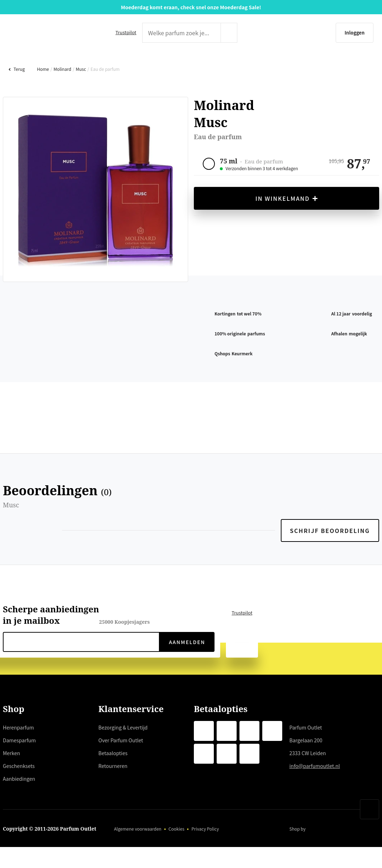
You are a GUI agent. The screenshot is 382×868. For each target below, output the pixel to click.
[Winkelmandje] (366, 33)
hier (140, 795)
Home (42, 92)
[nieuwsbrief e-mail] (81, 665)
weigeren (61, 821)
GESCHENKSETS (269, 62)
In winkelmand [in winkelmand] (287, 221)
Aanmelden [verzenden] (187, 665)
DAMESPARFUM (110, 62)
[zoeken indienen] (243, 33)
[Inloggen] (320, 33)
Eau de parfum (104, 92)
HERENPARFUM (23, 62)
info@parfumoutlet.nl (316, 789)
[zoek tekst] (180, 33)
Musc (80, 92)
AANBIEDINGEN (358, 62)
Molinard (61, 92)
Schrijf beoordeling (331, 553)
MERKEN (189, 62)
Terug (16, 92)
